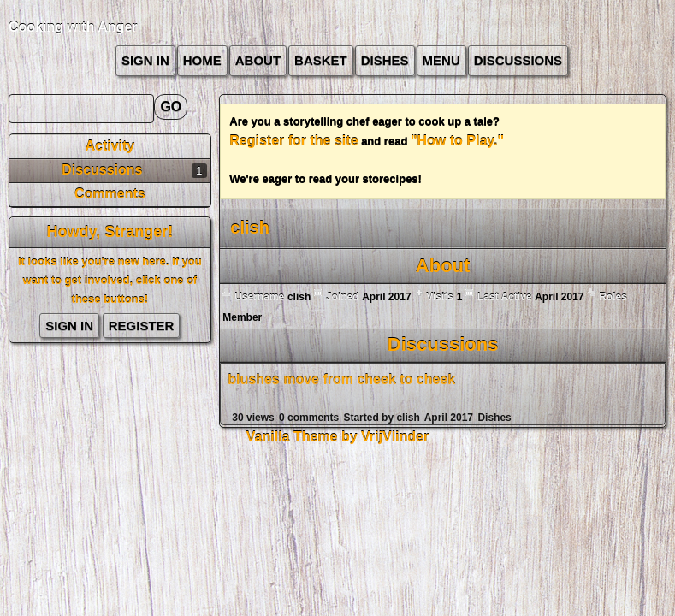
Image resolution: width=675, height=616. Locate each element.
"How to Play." (457, 141)
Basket (321, 60)
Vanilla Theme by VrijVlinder (337, 437)
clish (408, 418)
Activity (110, 146)
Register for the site (293, 141)
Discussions (518, 60)
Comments (110, 194)
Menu (441, 60)
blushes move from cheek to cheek (341, 379)
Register (142, 326)
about (258, 60)
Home (202, 60)
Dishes (385, 60)
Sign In (145, 60)
